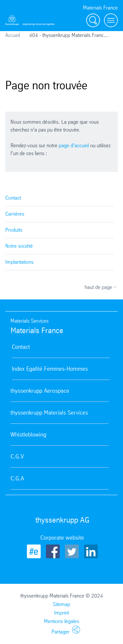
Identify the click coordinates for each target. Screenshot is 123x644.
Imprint (61, 613)
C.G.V (17, 456)
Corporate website (62, 538)
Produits (14, 230)
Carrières (15, 214)
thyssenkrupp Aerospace (40, 391)
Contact (13, 198)
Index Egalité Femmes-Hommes (50, 369)
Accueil (13, 35)
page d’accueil (74, 145)
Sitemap (61, 604)
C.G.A (17, 478)
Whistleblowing (28, 435)
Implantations (19, 262)
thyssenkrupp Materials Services (49, 413)
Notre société (19, 246)
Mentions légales (61, 621)
